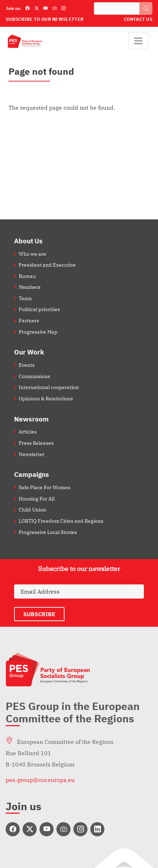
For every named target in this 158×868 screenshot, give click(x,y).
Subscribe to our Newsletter (45, 19)
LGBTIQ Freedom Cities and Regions (61, 521)
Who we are (32, 254)
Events (27, 365)
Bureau (27, 276)
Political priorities (39, 309)
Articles (28, 432)
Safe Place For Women (45, 487)
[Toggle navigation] (138, 41)
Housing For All (37, 499)
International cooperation (49, 387)
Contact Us (138, 19)
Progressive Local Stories (48, 532)
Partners (29, 320)
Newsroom (31, 419)
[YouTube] (45, 8)
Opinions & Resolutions (46, 398)
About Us (28, 241)
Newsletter (32, 454)
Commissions (34, 376)
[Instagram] (63, 8)
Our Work (29, 352)
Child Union (32, 509)
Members (30, 287)
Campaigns (32, 474)
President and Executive (47, 265)
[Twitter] (37, 8)
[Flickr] (55, 8)
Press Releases (36, 443)
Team (25, 298)
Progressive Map (38, 332)
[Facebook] (28, 8)
